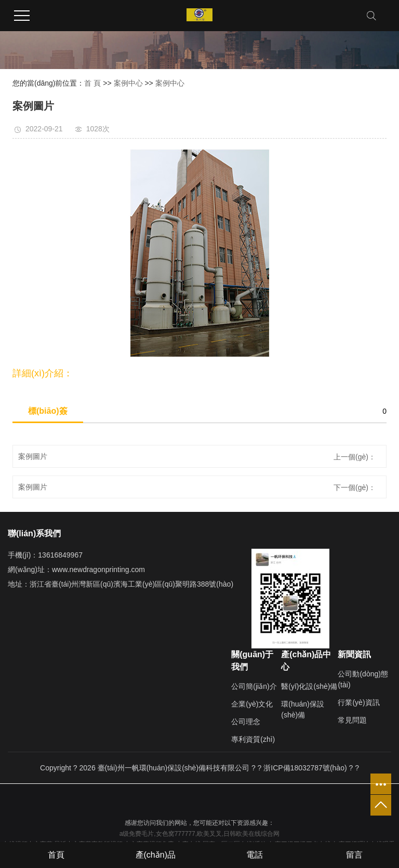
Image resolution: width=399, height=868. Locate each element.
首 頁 (92, 83)
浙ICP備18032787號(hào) (305, 768)
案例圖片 (33, 456)
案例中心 (128, 83)
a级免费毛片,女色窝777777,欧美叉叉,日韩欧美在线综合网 (200, 834)
